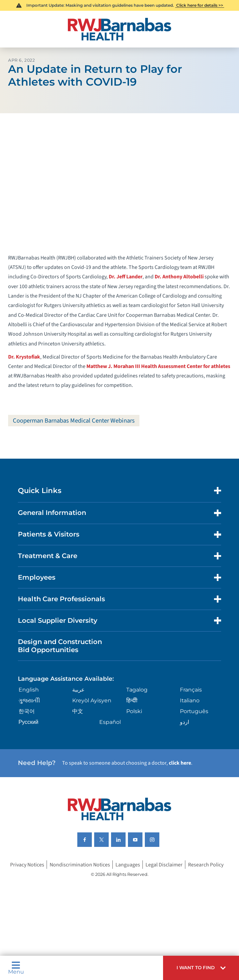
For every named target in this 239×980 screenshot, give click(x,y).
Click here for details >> (200, 5)
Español (110, 722)
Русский (29, 722)
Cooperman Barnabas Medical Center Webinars (74, 421)
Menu (16, 968)
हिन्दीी (132, 700)
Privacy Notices (27, 864)
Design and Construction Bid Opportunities (60, 646)
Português (194, 711)
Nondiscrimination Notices (80, 864)
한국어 (27, 711)
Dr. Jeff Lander (126, 277)
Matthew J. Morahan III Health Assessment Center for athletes (158, 366)
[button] (201, 968)
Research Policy (206, 864)
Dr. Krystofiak (24, 357)
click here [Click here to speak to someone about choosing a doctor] (180, 763)
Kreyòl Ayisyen (92, 700)
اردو (184, 722)
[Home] (120, 29)
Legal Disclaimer (164, 864)
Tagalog (137, 690)
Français (191, 690)
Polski (134, 711)
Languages (128, 864)
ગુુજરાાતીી (29, 700)
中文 (78, 711)
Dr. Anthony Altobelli (179, 277)
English (29, 690)
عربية (78, 690)
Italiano (190, 700)
